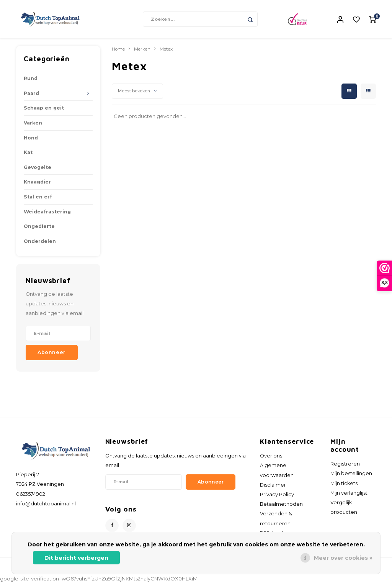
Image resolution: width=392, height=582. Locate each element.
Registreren (345, 464)
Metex (166, 49)
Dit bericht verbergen (76, 558)
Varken (33, 123)
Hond (31, 138)
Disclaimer (273, 485)
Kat (28, 152)
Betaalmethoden (281, 504)
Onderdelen (40, 241)
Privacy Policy (277, 494)
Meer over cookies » (343, 558)
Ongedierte (39, 226)
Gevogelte (38, 167)
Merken (142, 49)
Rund (31, 78)
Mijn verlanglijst (349, 493)
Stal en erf (38, 197)
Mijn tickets (344, 483)
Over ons (271, 456)
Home (118, 49)
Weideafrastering (47, 212)
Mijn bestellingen (351, 473)
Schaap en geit (44, 108)
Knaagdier (37, 182)
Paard (31, 93)
